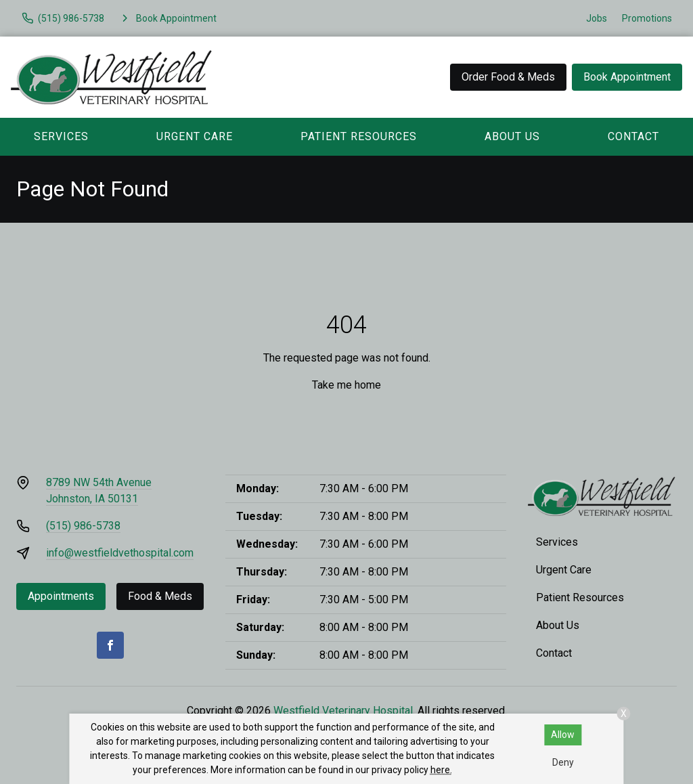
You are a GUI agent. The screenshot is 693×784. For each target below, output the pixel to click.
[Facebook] (110, 645)
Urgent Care (195, 136)
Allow (563, 735)
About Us (512, 136)
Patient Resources (359, 136)
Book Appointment (627, 77)
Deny (563, 762)
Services (61, 136)
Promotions (647, 18)
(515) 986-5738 (83, 526)
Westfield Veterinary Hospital (343, 711)
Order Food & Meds (508, 77)
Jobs (597, 18)
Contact (554, 653)
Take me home (346, 385)
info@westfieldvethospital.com (120, 553)
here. (441, 770)
